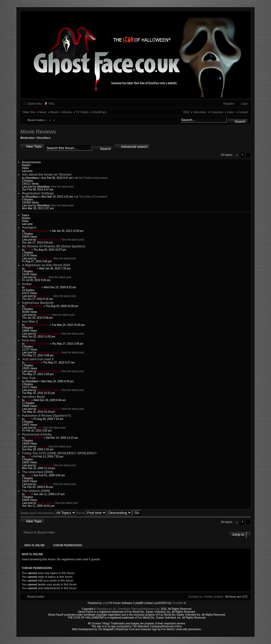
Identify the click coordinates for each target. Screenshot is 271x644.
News (43, 112)
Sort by (91, 513)
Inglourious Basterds (38, 303)
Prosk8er (178, 603)
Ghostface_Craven (37, 231)
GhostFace (100, 112)
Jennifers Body (33, 397)
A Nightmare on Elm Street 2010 (46, 265)
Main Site (29, 112)
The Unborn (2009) (36, 491)
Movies (67, 112)
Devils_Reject (34, 306)
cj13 (28, 250)
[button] (248, 155)
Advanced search (134, 147)
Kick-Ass (29, 340)
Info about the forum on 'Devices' (47, 175)
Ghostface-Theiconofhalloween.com (139, 609)
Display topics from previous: (48, 513)
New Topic (34, 146)
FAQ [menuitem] (51, 104)
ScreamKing (45, 258)
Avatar (27, 284)
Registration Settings (38, 193)
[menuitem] (214, 597)
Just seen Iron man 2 (38, 359)
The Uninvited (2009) (37, 472)
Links (231, 112)
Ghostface (44, 138)
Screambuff (33, 363)
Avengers (29, 228)
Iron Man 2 (30, 322)
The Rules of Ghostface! (93, 197)
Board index (36, 120)
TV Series (82, 112)
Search (240, 121)
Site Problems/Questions (93, 178)
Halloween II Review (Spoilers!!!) (46, 416)
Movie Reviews (38, 132)
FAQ (186, 112)
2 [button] (242, 154)
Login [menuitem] (244, 104)
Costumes (217, 112)
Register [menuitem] (229, 104)
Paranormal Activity (37, 434)
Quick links (35, 104)
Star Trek (29, 378)
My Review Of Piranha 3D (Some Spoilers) (54, 246)
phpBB (106, 603)
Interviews (200, 112)
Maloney (31, 268)
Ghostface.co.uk (106, 609)
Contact (243, 112)
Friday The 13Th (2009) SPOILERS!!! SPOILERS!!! (59, 453)
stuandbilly (44, 315)
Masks (55, 112)
